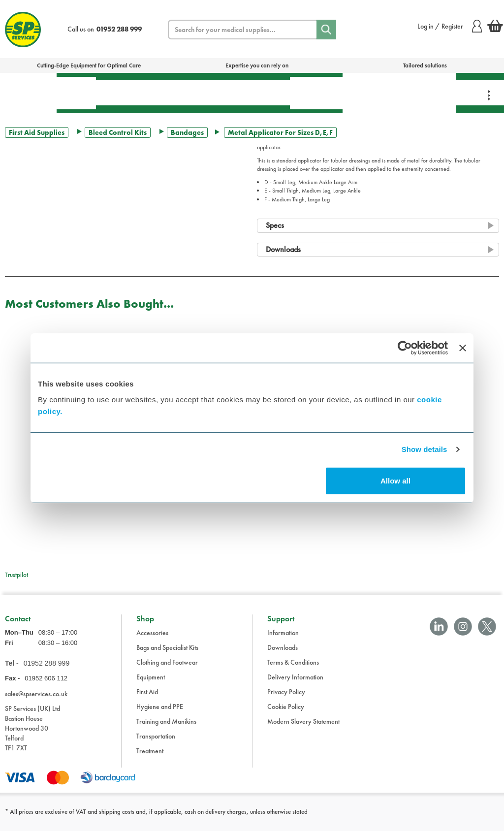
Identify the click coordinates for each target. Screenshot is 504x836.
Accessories (152, 638)
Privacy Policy (286, 697)
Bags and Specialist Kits (167, 652)
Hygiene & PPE (316, 93)
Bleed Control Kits (118, 132)
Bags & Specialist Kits (28, 93)
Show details (425, 449)
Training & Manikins (370, 93)
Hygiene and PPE (160, 711)
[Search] (326, 30)
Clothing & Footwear (427, 93)
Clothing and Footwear (167, 667)
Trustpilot (16, 575)
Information (283, 638)
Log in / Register (450, 26)
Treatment (126, 93)
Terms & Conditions (293, 667)
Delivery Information (295, 682)
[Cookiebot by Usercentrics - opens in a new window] (405, 348)
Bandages (187, 132)
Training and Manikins (166, 726)
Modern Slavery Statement (303, 726)
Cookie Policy (286, 711)
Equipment (185, 93)
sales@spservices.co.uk (36, 698)
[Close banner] (463, 348)
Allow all (395, 480)
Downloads (283, 652)
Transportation (252, 93)
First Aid (76, 93)
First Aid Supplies (37, 132)
